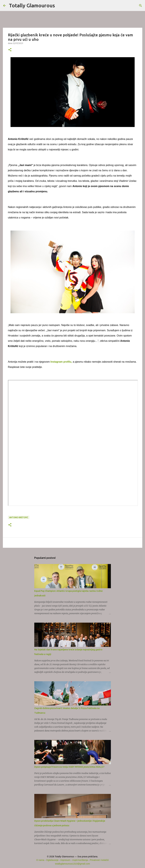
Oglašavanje (52, 860)
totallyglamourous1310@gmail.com (72, 864)
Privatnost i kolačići (99, 860)
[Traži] (59, 6)
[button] (10, 50)
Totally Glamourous (32, 5)
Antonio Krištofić (19, 517)
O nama (40, 860)
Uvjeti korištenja (80, 860)
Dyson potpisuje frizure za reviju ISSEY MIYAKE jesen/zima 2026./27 (69, 767)
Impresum (65, 860)
